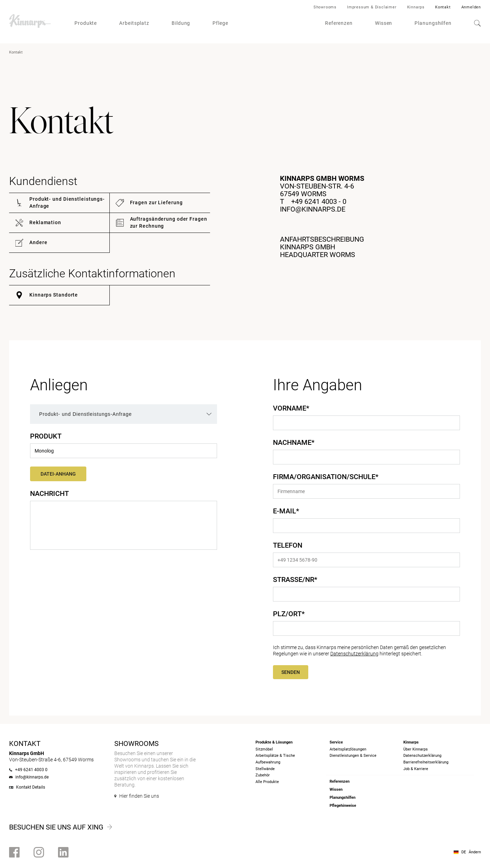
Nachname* (294, 442)
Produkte (86, 23)
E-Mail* (286, 511)
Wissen (384, 23)
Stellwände (265, 769)
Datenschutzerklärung (354, 654)
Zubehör (263, 775)
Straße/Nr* (295, 579)
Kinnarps (416, 7)
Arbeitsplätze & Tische (275, 756)
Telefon (288, 545)
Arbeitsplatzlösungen (348, 749)
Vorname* (291, 408)
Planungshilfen (433, 23)
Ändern (475, 852)
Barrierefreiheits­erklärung (426, 762)
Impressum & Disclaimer (372, 7)
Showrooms (325, 7)
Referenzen (339, 23)
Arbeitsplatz (134, 23)
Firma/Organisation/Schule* (326, 477)
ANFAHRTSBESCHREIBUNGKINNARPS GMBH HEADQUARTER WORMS (322, 247)
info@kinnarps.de (313, 209)
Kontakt (443, 7)
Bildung (181, 23)
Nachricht (49, 493)
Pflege (220, 23)
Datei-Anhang (58, 474)
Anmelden (471, 7)
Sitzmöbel (264, 749)
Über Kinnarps (416, 749)
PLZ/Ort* (289, 614)
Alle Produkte (267, 782)
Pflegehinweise (343, 806)
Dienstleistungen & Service (353, 756)
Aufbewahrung (268, 762)
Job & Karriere (416, 769)
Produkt (46, 436)
